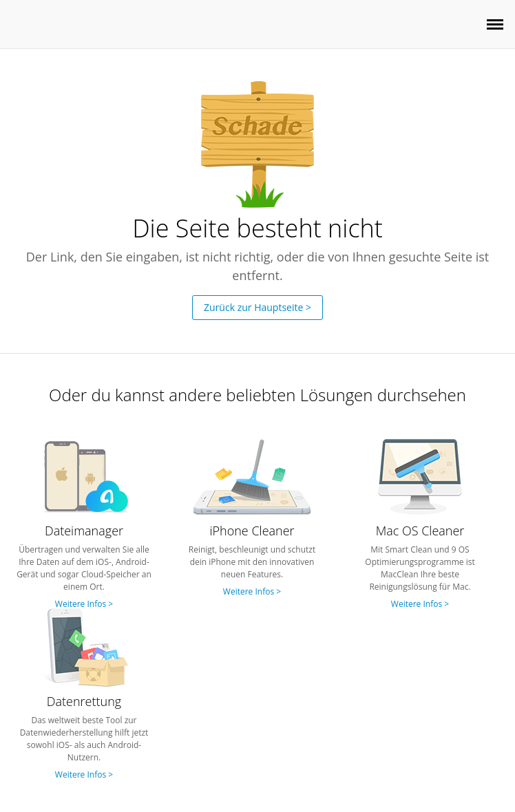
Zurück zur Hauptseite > (257, 307)
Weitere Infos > (84, 604)
